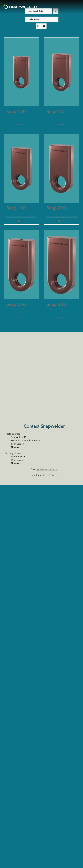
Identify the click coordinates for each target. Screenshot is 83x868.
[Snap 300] (62, 265)
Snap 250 (16, 305)
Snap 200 (56, 208)
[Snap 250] (21, 265)
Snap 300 (56, 305)
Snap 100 (16, 112)
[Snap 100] (21, 72)
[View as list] (44, 26)
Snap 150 (16, 208)
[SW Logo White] (20, 5)
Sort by (35, 11)
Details (22, 125)
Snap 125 (56, 112)
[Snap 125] (62, 72)
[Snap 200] (62, 168)
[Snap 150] (21, 168)
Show (33, 19)
